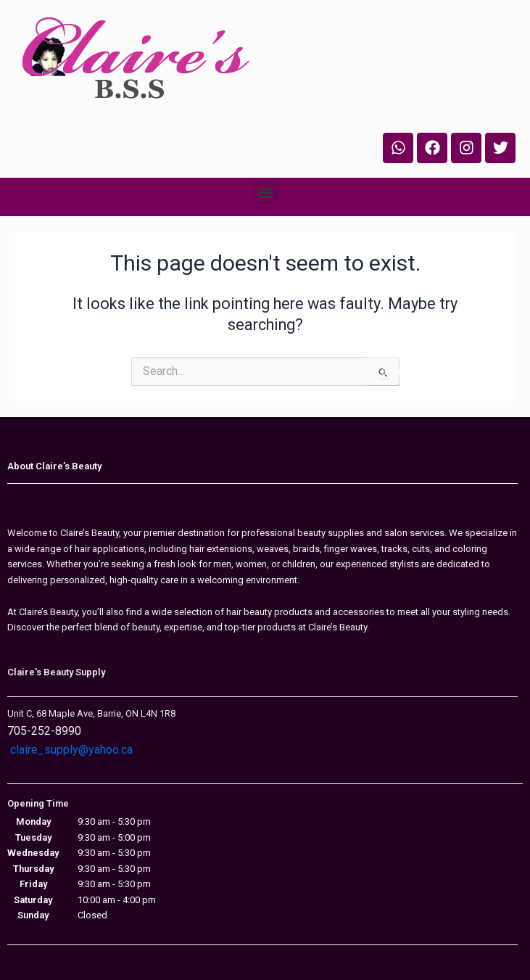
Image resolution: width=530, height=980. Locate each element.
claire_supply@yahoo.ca (71, 750)
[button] (265, 193)
